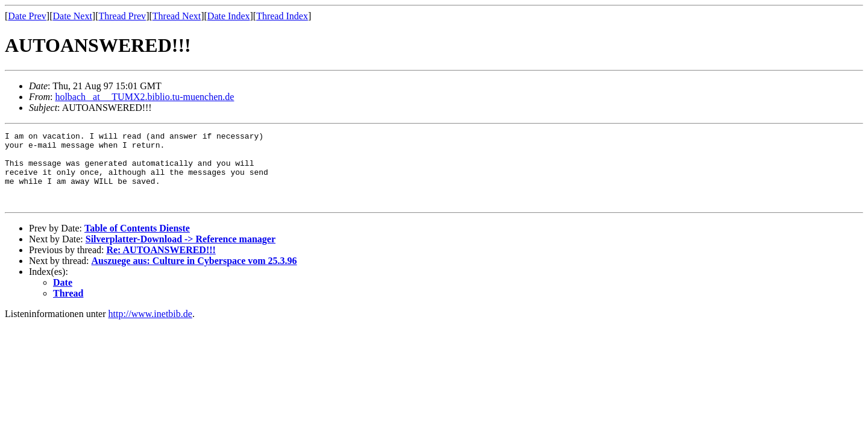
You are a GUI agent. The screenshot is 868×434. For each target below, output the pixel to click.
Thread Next (177, 16)
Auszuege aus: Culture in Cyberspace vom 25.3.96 (194, 275)
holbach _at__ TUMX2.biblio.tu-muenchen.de (144, 97)
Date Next (73, 16)
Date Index (229, 16)
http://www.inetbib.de (150, 328)
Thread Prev (122, 16)
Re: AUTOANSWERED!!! (161, 264)
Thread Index (282, 16)
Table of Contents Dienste (137, 243)
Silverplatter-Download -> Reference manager (181, 253)
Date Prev (27, 16)
